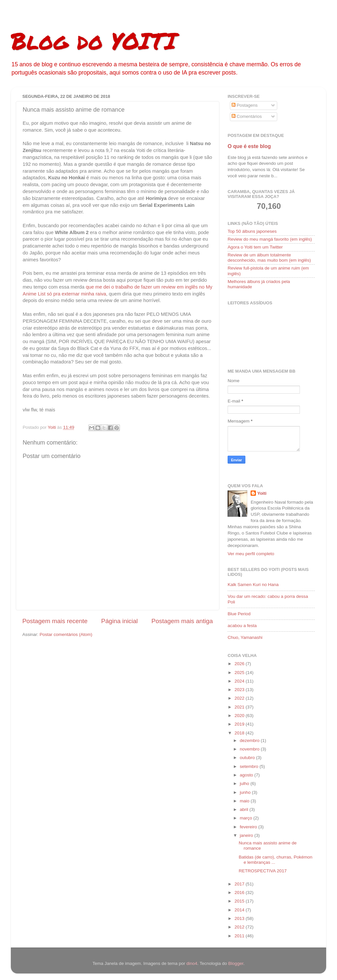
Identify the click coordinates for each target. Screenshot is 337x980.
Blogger (236, 963)
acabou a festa (242, 626)
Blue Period (239, 614)
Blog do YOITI (94, 40)
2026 (240, 664)
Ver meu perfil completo (251, 554)
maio (245, 801)
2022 (240, 698)
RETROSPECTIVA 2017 (263, 871)
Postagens (245, 105)
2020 (240, 716)
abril (245, 809)
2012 (240, 927)
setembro (250, 766)
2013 (240, 918)
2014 (240, 910)
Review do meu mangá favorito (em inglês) (270, 239)
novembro (250, 749)
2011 (240, 936)
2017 (240, 884)
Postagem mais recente (55, 621)
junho (246, 792)
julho (245, 784)
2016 (240, 893)
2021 (240, 707)
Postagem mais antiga (182, 621)
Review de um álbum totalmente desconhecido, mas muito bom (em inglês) (269, 258)
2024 (240, 681)
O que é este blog (249, 146)
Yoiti (262, 493)
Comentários (247, 116)
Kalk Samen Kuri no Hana (253, 585)
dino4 (192, 963)
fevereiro (249, 827)
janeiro (247, 835)
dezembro (250, 740)
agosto (247, 775)
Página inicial (119, 621)
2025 (240, 673)
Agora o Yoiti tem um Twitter (255, 247)
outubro (248, 758)
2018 (240, 733)
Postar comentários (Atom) (66, 634)
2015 (240, 901)
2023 (240, 690)
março (247, 818)
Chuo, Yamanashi (245, 637)
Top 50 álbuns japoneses (252, 231)
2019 (240, 724)
